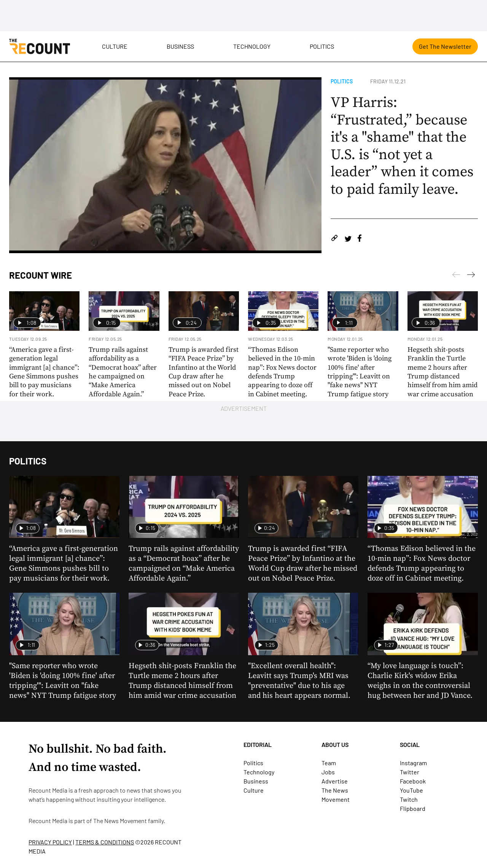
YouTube (411, 790)
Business (180, 46)
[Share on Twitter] (348, 239)
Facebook (413, 781)
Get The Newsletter (445, 46)
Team (329, 763)
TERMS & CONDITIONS (105, 842)
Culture (115, 46)
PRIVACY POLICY (50, 842)
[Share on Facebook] (360, 239)
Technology (252, 46)
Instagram (413, 763)
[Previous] (471, 276)
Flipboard (413, 808)
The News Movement (120, 821)
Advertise (335, 781)
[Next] (456, 276)
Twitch (409, 799)
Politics (322, 46)
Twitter (410, 772)
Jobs (328, 772)
